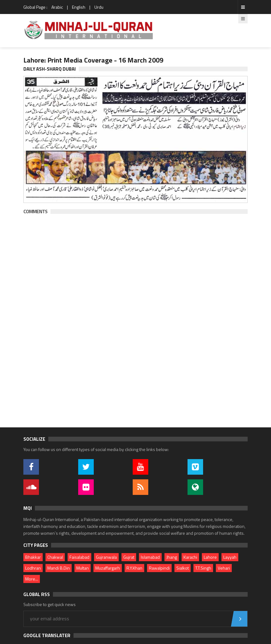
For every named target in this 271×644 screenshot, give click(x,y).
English (79, 7)
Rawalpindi (159, 568)
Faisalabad (79, 557)
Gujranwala (106, 557)
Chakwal (55, 557)
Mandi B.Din (59, 568)
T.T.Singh (203, 568)
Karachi (190, 557)
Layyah (230, 557)
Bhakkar (33, 557)
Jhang (172, 557)
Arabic (57, 7)
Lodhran (33, 568)
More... (32, 579)
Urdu (99, 7)
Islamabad (150, 557)
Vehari (224, 568)
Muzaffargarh (108, 568)
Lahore (210, 557)
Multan (83, 568)
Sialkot (183, 568)
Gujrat (129, 557)
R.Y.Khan (134, 568)
